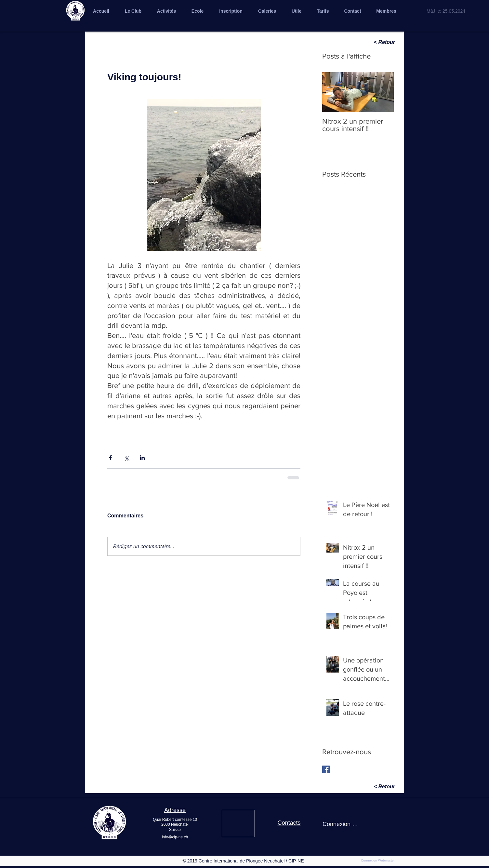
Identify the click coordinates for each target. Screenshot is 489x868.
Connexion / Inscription (340, 824)
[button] (267, 11)
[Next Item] (383, 92)
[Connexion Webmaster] (378, 861)
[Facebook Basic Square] (326, 769)
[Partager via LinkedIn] (142, 458)
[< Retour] (372, 42)
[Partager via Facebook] (110, 458)
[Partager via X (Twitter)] (126, 458)
